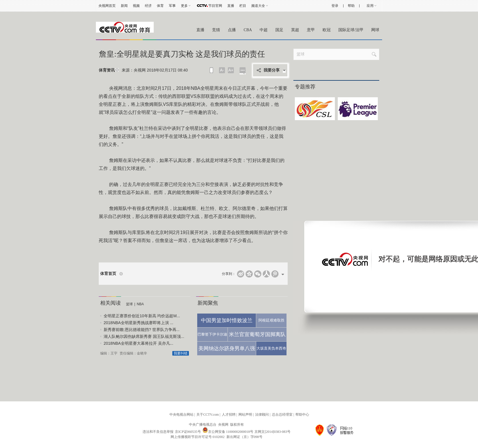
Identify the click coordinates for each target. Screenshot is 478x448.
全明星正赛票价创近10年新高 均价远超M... (142, 316)
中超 (264, 30)
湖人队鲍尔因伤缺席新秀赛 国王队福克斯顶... (144, 336)
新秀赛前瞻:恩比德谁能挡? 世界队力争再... (142, 330)
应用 (370, 6)
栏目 (243, 6)
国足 (279, 30)
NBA (140, 304)
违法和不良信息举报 (158, 432)
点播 (232, 30)
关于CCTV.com (208, 415)
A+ (231, 70)
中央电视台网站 (181, 415)
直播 (231, 6)
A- (222, 70)
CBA (248, 30)
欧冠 (327, 30)
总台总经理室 (282, 415)
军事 (172, 6)
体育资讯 (107, 70)
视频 (136, 6)
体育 (160, 6)
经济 (148, 6)
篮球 (129, 304)
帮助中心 (302, 415)
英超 (295, 30)
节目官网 (215, 6)
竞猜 (216, 30)
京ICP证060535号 (188, 432)
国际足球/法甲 (351, 30)
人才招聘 (229, 415)
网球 (375, 30)
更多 (184, 6)
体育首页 (108, 274)
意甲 (311, 30)
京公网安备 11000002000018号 (228, 432)
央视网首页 (107, 6)
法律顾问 (262, 415)
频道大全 (258, 6)
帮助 (351, 6)
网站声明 (245, 415)
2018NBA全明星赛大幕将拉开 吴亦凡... (139, 343)
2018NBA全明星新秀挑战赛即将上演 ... (139, 323)
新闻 (124, 6)
